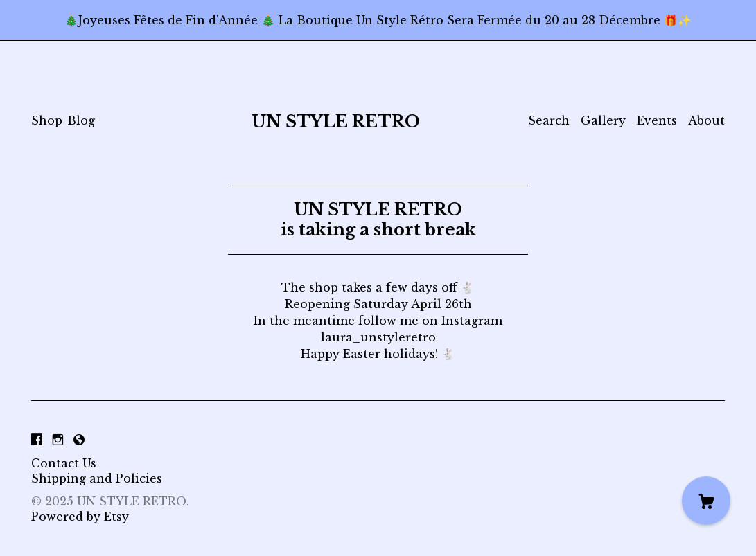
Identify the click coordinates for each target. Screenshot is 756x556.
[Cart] (706, 501)
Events (657, 120)
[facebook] (37, 440)
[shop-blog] (79, 440)
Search (549, 120)
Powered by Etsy (80, 517)
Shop (47, 120)
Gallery (603, 120)
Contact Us (64, 463)
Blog (81, 120)
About (706, 120)
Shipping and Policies (97, 478)
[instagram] (58, 440)
